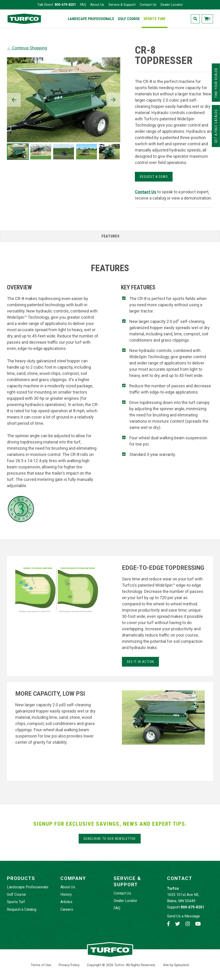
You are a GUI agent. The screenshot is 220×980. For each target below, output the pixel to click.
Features (111, 236)
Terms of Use (41, 965)
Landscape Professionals (91, 19)
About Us (97, 5)
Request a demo (154, 177)
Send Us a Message (183, 916)
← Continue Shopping (27, 48)
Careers (67, 909)
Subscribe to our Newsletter (110, 839)
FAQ (83, 5)
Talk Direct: (57, 5)
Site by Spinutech (176, 965)
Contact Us (148, 5)
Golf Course (129, 19)
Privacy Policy (69, 965)
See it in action (140, 662)
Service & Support (122, 5)
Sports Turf (155, 19)
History (66, 894)
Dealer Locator (172, 5)
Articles (66, 902)
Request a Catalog (22, 909)
